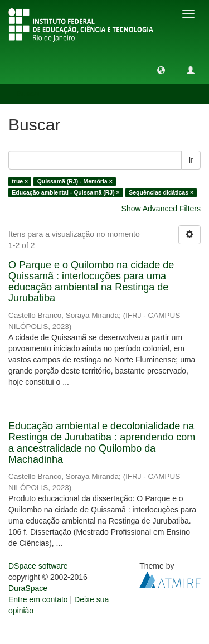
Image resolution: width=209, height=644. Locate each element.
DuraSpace (28, 588)
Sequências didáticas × (161, 192)
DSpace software (38, 566)
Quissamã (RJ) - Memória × (75, 181)
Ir (191, 160)
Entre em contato (38, 599)
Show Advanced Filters (161, 209)
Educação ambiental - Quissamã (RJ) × (65, 192)
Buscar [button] (33, 94)
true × (20, 181)
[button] (161, 70)
